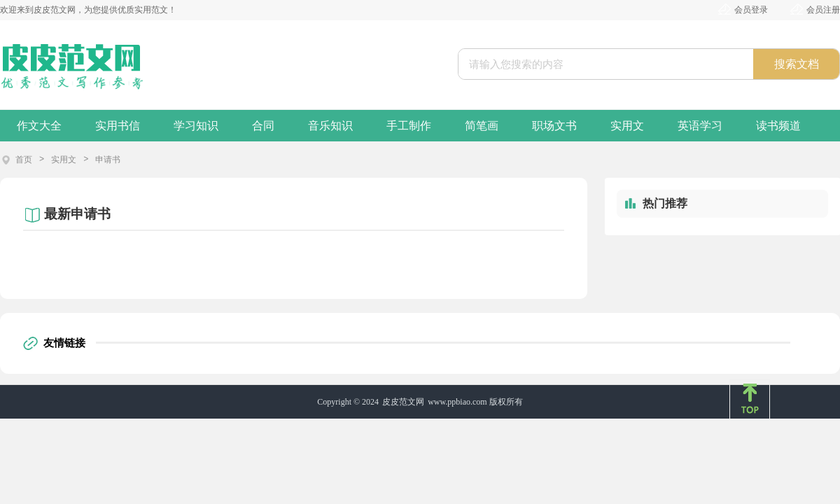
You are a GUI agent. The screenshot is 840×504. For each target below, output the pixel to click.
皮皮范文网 (403, 402)
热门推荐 (665, 203)
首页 (24, 160)
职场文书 (554, 126)
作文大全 (39, 126)
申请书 (108, 160)
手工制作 (409, 126)
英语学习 (700, 126)
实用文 (627, 126)
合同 (263, 126)
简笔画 (482, 126)
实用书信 (118, 126)
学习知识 (196, 126)
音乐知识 (330, 126)
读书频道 (778, 126)
